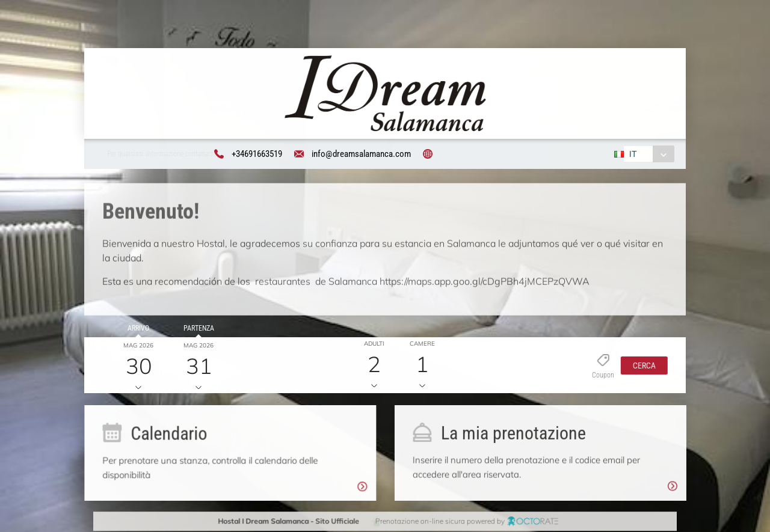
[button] (641, 367)
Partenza (196, 330)
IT (632, 154)
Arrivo (137, 330)
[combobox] (648, 154)
